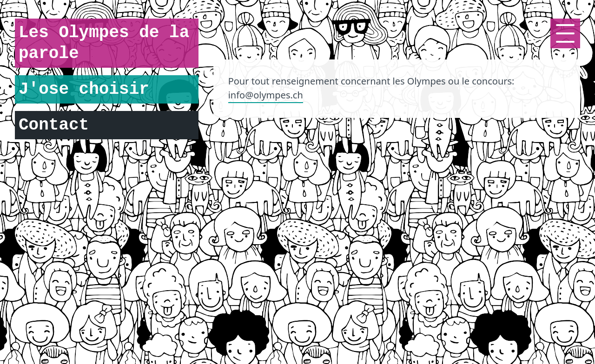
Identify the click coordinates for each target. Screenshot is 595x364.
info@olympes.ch (266, 95)
